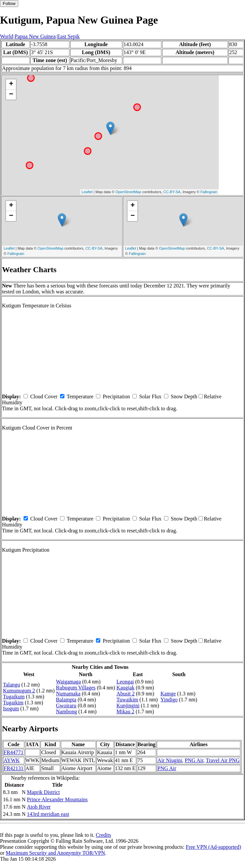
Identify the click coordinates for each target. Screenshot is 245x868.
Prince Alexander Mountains (57, 799)
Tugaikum (14, 697)
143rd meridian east (48, 814)
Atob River (39, 807)
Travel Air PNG (223, 760)
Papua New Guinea (35, 36)
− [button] (11, 95)
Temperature (80, 396)
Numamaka (68, 694)
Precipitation (116, 396)
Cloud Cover (44, 396)
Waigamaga (69, 682)
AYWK (12, 760)
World (7, 36)
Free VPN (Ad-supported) (213, 847)
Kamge (168, 694)
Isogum (11, 709)
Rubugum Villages (76, 688)
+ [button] (11, 84)
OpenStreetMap (128, 192)
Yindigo (169, 700)
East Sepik (68, 36)
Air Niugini (170, 760)
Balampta (66, 700)
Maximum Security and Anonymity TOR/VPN (55, 853)
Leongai (125, 682)
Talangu (11, 685)
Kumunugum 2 (19, 691)
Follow (9, 3)
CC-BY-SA (172, 192)
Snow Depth (184, 396)
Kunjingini (128, 706)
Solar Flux (150, 396)
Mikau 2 (125, 711)
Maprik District (43, 792)
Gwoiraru (66, 706)
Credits (103, 835)
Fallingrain (209, 192)
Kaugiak (125, 688)
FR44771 (14, 752)
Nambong (67, 711)
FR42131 (14, 768)
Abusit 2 (126, 694)
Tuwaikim (127, 700)
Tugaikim (13, 703)
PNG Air (194, 760)
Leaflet (87, 192)
